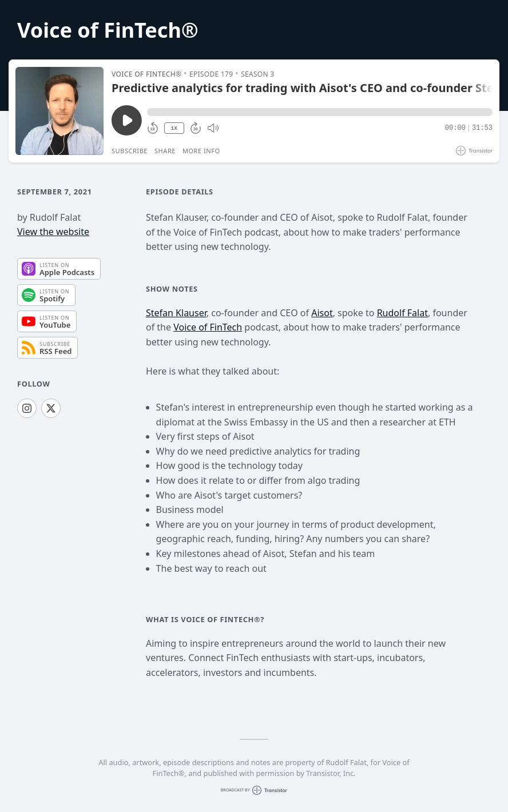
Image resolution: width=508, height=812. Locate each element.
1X (174, 128)
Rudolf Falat (402, 313)
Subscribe (130, 151)
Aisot (322, 313)
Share (165, 151)
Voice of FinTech (208, 327)
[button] (320, 112)
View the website (53, 232)
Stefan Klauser (176, 313)
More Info (201, 151)
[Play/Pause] (59, 111)
